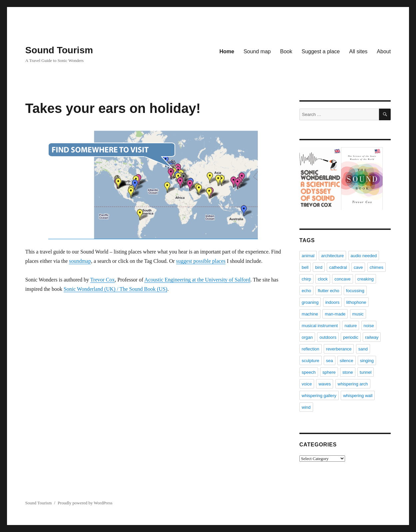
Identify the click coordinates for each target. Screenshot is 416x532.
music (358, 314)
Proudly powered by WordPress (85, 503)
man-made (335, 314)
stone (348, 372)
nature (351, 326)
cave (358, 267)
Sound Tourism (59, 50)
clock (323, 279)
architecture (332, 256)
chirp (306, 279)
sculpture (311, 361)
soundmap (80, 261)
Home (227, 51)
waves (325, 384)
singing (367, 361)
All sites (358, 51)
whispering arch (353, 384)
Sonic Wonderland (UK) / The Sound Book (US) (115, 289)
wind (306, 407)
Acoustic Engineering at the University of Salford (197, 280)
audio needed (364, 256)
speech (309, 372)
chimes (377, 267)
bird (319, 267)
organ (307, 337)
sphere (329, 372)
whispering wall (358, 396)
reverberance (339, 349)
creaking (366, 279)
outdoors (328, 337)
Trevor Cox (103, 280)
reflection (311, 349)
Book (286, 51)
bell (305, 267)
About (384, 51)
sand (363, 349)
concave (342, 279)
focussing (355, 291)
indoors (333, 302)
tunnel (366, 372)
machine (310, 314)
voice (307, 384)
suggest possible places (201, 261)
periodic (351, 337)
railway (372, 337)
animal (308, 256)
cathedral (338, 267)
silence (346, 361)
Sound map (257, 51)
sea (330, 361)
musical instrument (320, 326)
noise (369, 326)
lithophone (356, 302)
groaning (310, 302)
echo (306, 291)
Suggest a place (321, 51)
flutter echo (328, 291)
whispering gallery (319, 396)
